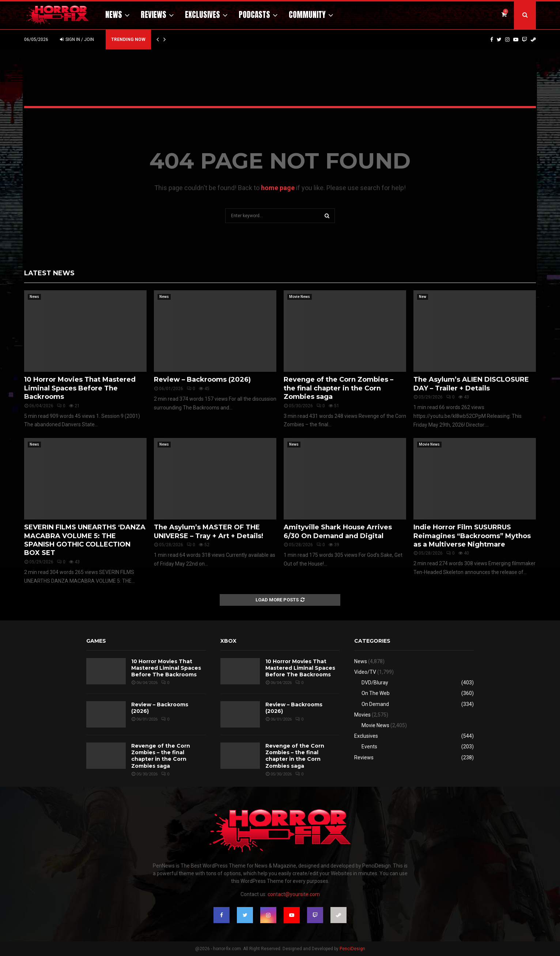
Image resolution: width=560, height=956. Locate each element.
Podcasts (254, 15)
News (114, 15)
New (423, 297)
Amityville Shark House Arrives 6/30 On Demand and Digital (338, 531)
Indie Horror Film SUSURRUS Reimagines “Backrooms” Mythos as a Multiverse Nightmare (472, 536)
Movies (362, 715)
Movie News (300, 297)
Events (369, 747)
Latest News (49, 273)
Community (307, 15)
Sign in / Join (77, 39)
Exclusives (203, 15)
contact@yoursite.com (294, 894)
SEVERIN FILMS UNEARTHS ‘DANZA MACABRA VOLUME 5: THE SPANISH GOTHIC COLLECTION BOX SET (85, 540)
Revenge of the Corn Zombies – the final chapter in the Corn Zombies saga (338, 388)
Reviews (154, 15)
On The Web (376, 693)
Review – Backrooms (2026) (202, 379)
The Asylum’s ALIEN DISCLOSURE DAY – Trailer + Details (471, 384)
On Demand (375, 704)
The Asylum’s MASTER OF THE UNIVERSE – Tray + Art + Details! (209, 531)
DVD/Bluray (375, 683)
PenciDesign (352, 949)
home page (278, 188)
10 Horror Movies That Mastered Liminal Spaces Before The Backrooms (80, 388)
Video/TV (365, 672)
